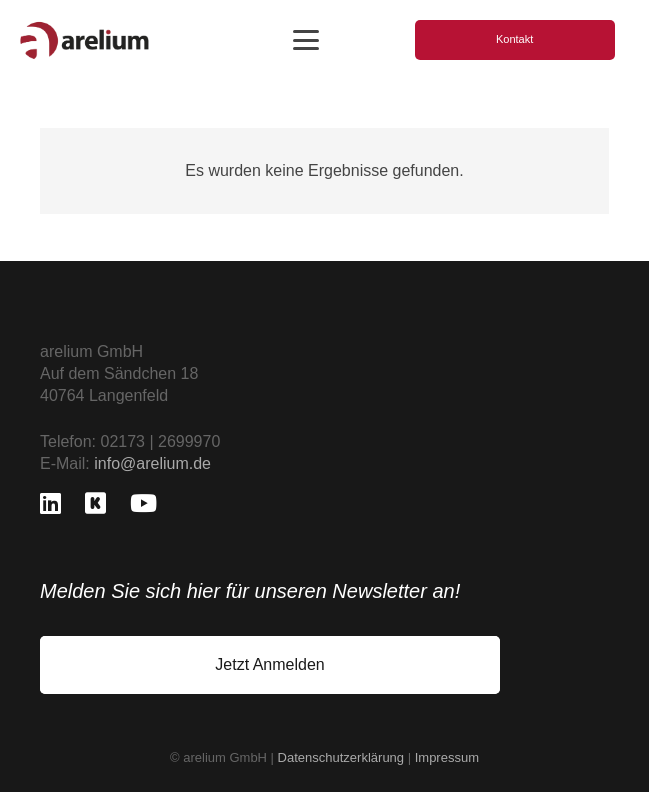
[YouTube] (143, 503)
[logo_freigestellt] (84, 40)
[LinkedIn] (50, 503)
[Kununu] (95, 503)
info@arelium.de (152, 463)
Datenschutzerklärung (341, 757)
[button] (306, 40)
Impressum (447, 757)
